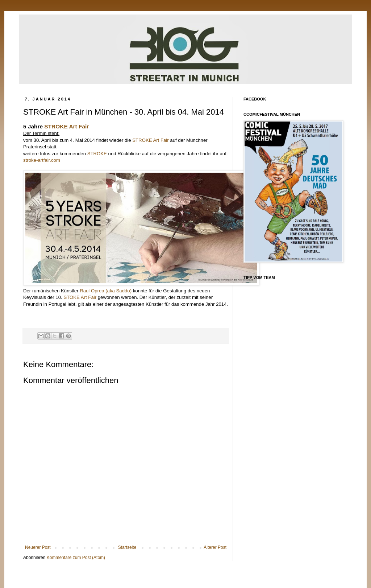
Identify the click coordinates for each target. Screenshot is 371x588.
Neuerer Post (38, 547)
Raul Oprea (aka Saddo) (106, 291)
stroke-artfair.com (42, 160)
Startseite (127, 547)
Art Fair (66, 126)
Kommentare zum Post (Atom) (76, 558)
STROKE (97, 154)
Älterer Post (215, 547)
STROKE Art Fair (150, 140)
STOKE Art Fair (80, 297)
